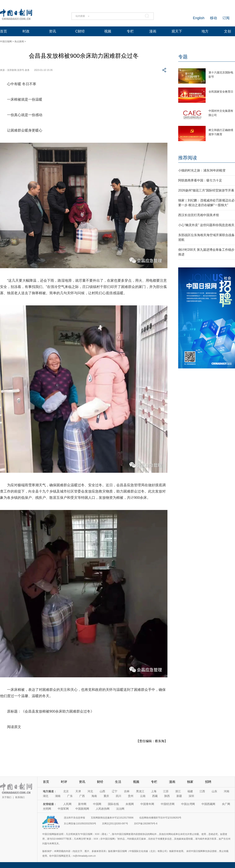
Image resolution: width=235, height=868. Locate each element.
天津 (78, 791)
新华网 (82, 804)
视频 (108, 31)
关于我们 (7, 797)
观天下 (177, 31)
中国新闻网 (82, 809)
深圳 (191, 796)
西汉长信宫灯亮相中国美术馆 (199, 215)
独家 (190, 782)
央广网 (226, 804)
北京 (66, 791)
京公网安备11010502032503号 (80, 824)
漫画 (153, 31)
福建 (190, 791)
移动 (213, 18)
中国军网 (63, 809)
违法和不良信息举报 (74, 818)
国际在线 (113, 804)
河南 (227, 791)
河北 (90, 791)
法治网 (120, 809)
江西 (202, 791)
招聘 (208, 782)
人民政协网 (103, 809)
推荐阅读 (188, 158)
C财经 (80, 31)
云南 (143, 796)
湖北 (46, 796)
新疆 (179, 796)
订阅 (226, 18)
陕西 (167, 796)
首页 (4, 31)
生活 (118, 782)
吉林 (127, 791)
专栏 (130, 31)
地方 (205, 31)
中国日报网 (6, 42)
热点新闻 (19, 42)
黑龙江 (140, 791)
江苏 (166, 791)
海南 (94, 796)
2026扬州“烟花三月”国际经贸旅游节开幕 (206, 190)
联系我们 (20, 797)
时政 (26, 31)
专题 (183, 57)
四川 (118, 796)
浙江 (178, 791)
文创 (228, 31)
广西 (82, 796)
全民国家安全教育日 (221, 92)
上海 (154, 791)
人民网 (67, 804)
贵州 (131, 796)
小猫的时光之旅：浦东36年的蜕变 (202, 170)
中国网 (97, 804)
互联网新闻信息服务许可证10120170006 (112, 818)
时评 (64, 782)
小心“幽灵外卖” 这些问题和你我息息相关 (206, 225)
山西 (102, 791)
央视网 (130, 804)
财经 (100, 782)
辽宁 (115, 791)
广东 (70, 796)
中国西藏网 (208, 804)
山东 (214, 791)
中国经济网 (168, 804)
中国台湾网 (188, 804)
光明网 (47, 809)
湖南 (58, 796)
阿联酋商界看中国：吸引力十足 (200, 180)
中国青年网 (147, 804)
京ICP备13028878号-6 (146, 824)
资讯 (52, 31)
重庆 (106, 796)
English (199, 18)
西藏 (155, 796)
